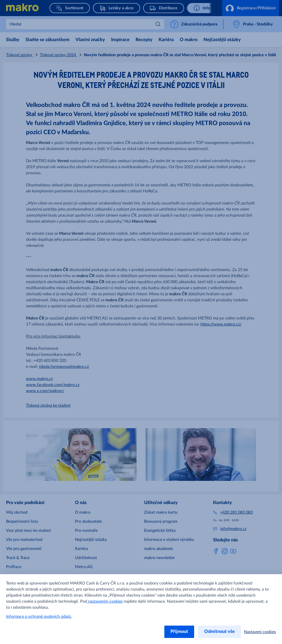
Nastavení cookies (260, 632)
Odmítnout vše (220, 632)
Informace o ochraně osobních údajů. (39, 617)
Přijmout (179, 632)
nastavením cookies (105, 601)
